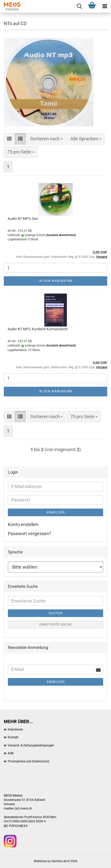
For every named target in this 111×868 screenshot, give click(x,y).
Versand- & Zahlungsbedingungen (31, 745)
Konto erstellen (23, 524)
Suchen (56, 613)
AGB (11, 753)
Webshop (40, 861)
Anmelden (56, 512)
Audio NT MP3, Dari (23, 219)
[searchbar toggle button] (79, 6)
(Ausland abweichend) (61, 235)
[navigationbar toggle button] (105, 6)
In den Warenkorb (56, 281)
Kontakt (13, 737)
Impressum (15, 729)
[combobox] (46, 139)
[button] (9, 139)
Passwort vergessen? (30, 534)
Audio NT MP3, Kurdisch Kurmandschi (38, 329)
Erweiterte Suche (56, 625)
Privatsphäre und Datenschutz (28, 761)
